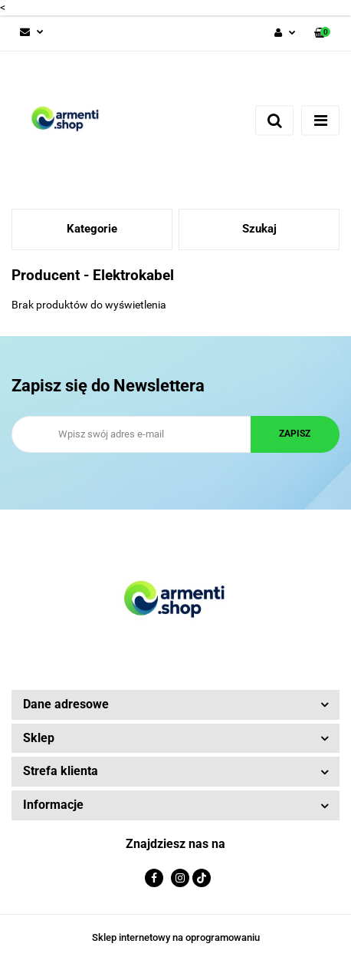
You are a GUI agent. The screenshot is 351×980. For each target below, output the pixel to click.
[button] (322, 33)
